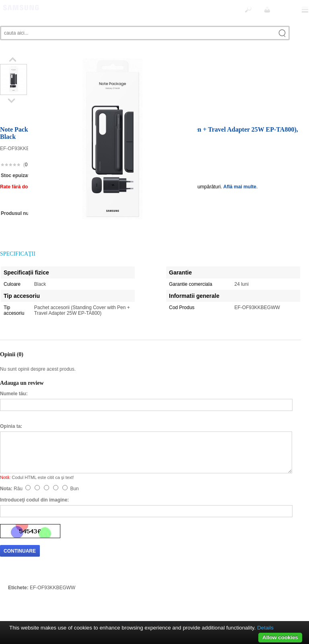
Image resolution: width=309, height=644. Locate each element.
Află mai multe (240, 169)
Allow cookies (280, 637)
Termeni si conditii (153, 606)
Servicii (120, 606)
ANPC (186, 606)
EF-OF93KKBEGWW (53, 570)
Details (265, 628)
